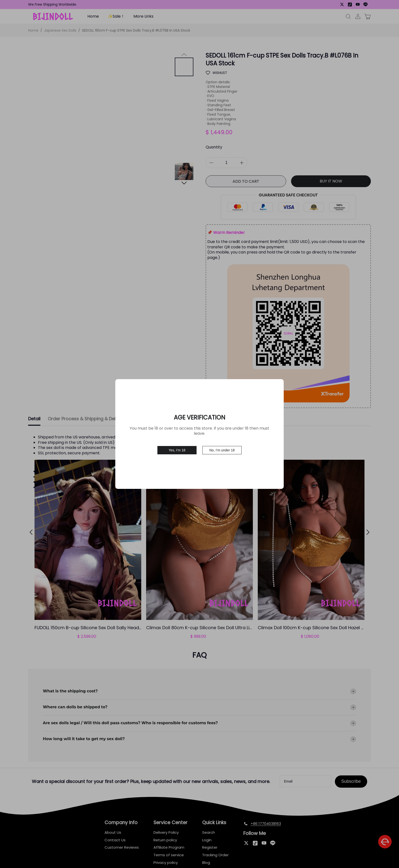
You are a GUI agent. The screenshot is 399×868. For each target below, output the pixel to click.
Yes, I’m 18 (177, 450)
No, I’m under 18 (222, 450)
